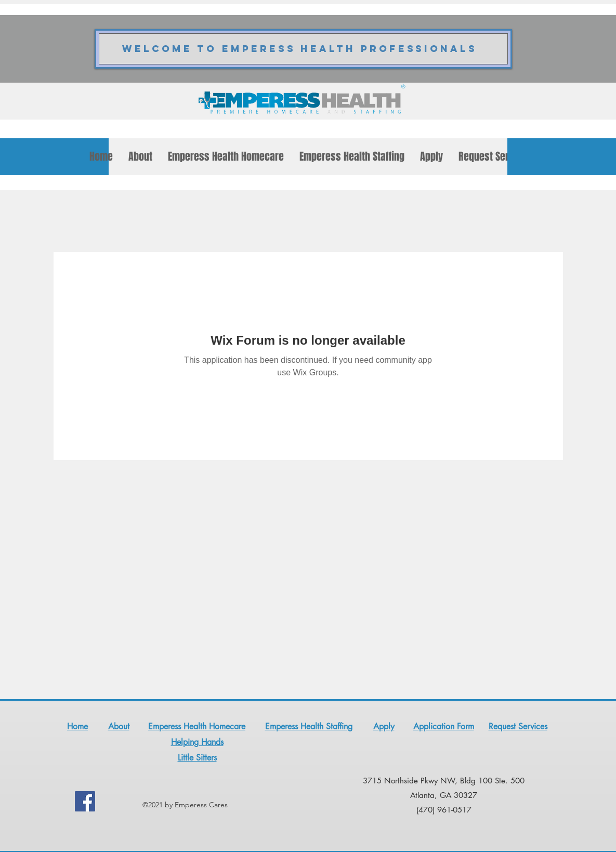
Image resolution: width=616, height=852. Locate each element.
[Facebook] (85, 801)
